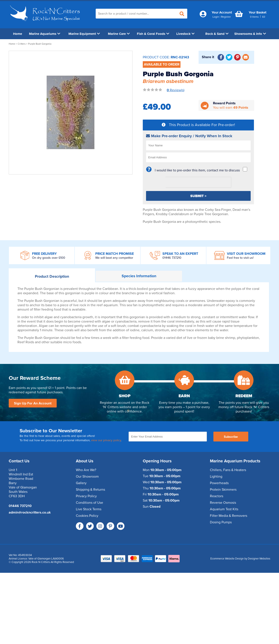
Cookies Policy (87, 516)
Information (139, 276)
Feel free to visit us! (240, 258)
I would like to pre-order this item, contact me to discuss (197, 170)
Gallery (81, 483)
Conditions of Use (89, 503)
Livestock (185, 34)
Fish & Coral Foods (153, 34)
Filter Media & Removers (229, 516)
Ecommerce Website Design (227, 559)
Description (52, 276)
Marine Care (119, 34)
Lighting (216, 477)
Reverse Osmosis (223, 503)
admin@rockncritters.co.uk (30, 512)
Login (216, 17)
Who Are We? (86, 470)
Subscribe (231, 437)
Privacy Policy (86, 496)
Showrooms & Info (250, 34)
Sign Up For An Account (33, 403)
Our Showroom (87, 477)
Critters (22, 44)
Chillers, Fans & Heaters (228, 470)
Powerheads (219, 483)
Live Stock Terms (89, 509)
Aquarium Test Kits (224, 509)
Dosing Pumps (221, 522)
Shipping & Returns (90, 490)
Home (18, 34)
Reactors (217, 496)
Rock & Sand (217, 34)
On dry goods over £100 (49, 258)
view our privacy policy (106, 440)
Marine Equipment (84, 34)
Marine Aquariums (45, 34)
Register (226, 17)
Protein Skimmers (223, 490)
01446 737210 (172, 258)
